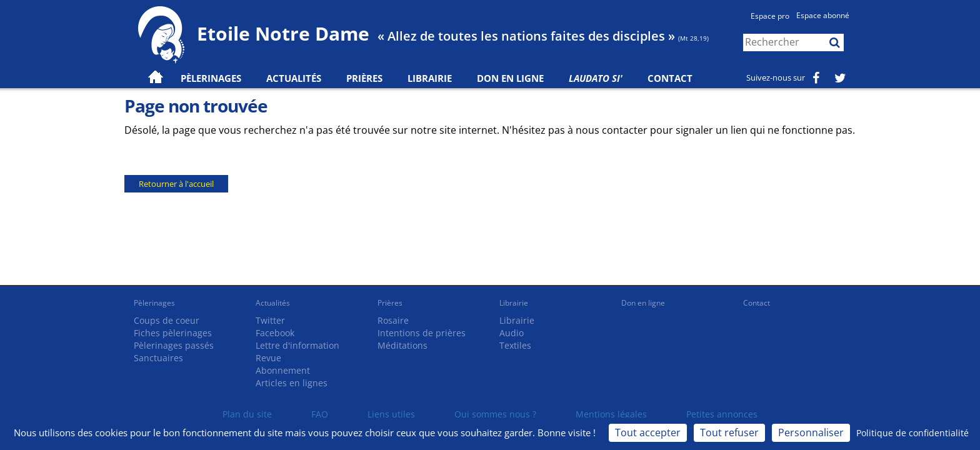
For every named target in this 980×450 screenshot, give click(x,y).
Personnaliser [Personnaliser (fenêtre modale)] (811, 432)
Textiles (515, 345)
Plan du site (247, 414)
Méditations (402, 345)
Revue (268, 358)
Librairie (430, 78)
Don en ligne (510, 78)
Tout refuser (729, 432)
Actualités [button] (294, 78)
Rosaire (393, 320)
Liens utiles (391, 414)
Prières (364, 78)
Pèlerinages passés (174, 345)
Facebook (275, 333)
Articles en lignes (292, 383)
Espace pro (770, 16)
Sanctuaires (158, 358)
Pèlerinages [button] (211, 78)
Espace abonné (823, 15)
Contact (670, 78)
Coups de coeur (167, 320)
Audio (512, 333)
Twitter (270, 320)
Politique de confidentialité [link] (912, 433)
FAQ (320, 414)
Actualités (273, 303)
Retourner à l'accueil (176, 184)
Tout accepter (648, 432)
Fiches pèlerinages (173, 333)
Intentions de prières (422, 333)
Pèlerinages (154, 303)
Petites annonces (722, 414)
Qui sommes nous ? (495, 414)
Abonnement (283, 370)
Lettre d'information (297, 345)
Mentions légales (611, 414)
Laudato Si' (596, 78)
